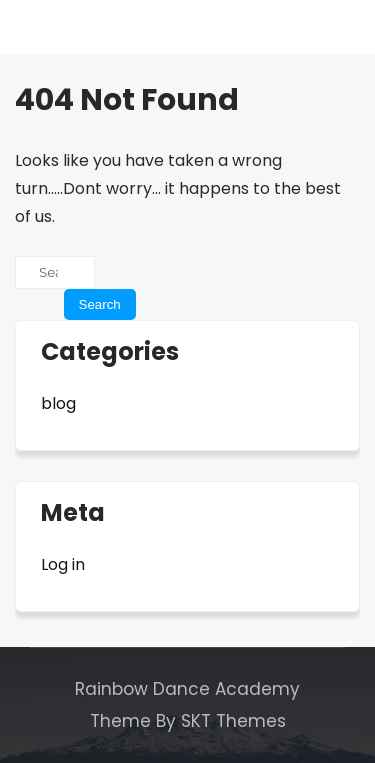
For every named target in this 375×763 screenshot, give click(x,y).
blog (58, 403)
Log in (63, 564)
